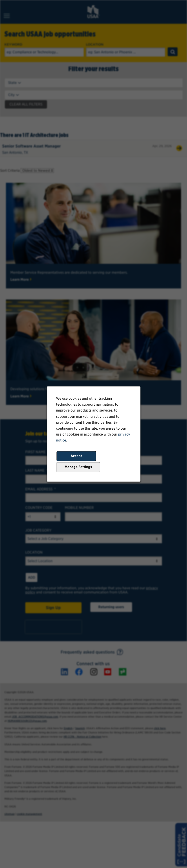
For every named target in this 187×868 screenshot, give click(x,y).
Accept (76, 456)
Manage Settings (78, 467)
